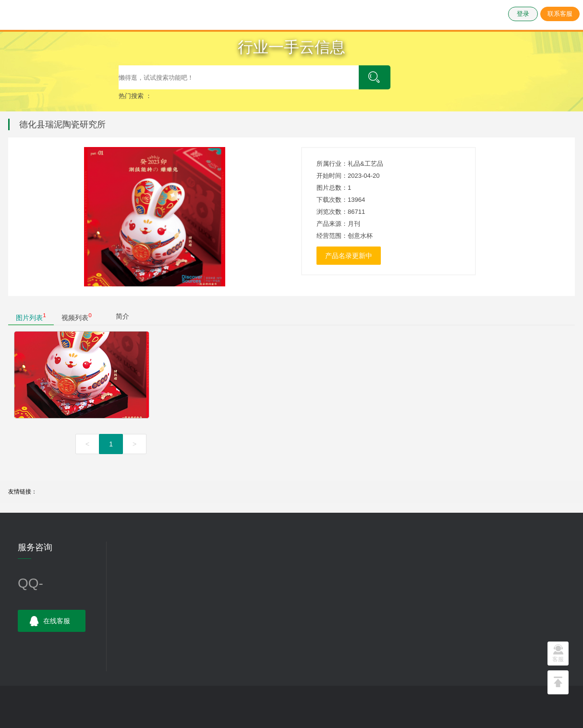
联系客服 (560, 14)
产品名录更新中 (349, 256)
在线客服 (50, 621)
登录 (523, 14)
